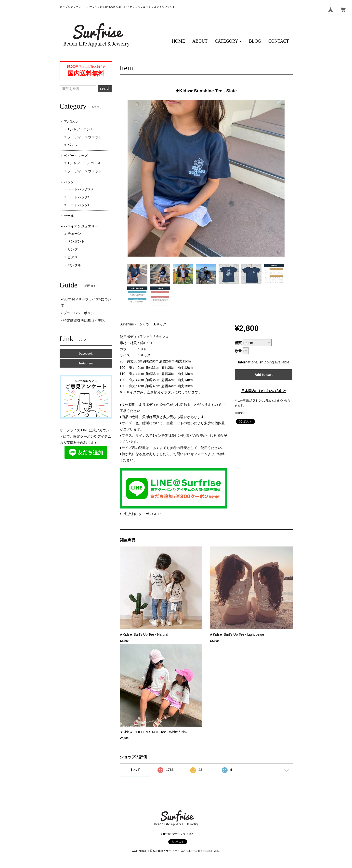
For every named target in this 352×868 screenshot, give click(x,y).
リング (73, 249)
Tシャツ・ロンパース (84, 163)
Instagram (86, 363)
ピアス (73, 257)
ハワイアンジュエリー (81, 226)
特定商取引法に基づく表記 (84, 321)
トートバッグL (79, 205)
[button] (228, 41)
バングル (74, 265)
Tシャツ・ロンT (80, 129)
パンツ (73, 145)
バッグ (69, 182)
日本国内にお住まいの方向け (264, 391)
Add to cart (264, 375)
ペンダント (76, 241)
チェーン (74, 234)
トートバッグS (79, 197)
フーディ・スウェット (85, 137)
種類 (238, 343)
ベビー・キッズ (76, 156)
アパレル (71, 122)
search (105, 88)
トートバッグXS (80, 189)
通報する (240, 413)
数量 (238, 351)
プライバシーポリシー (80, 313)
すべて (135, 770)
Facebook (86, 353)
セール (69, 216)
